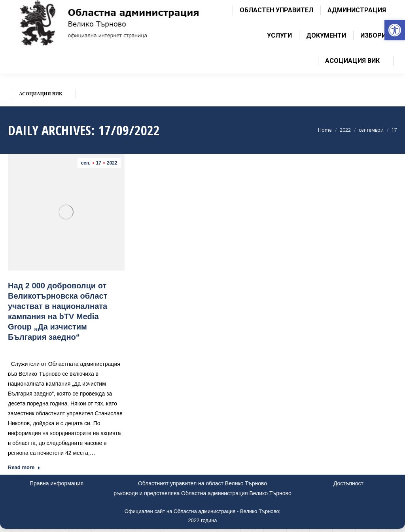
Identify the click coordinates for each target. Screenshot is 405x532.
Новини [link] (70, 349)
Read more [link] (24, 467)
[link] (395, 30)
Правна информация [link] (57, 483)
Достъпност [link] (348, 483)
